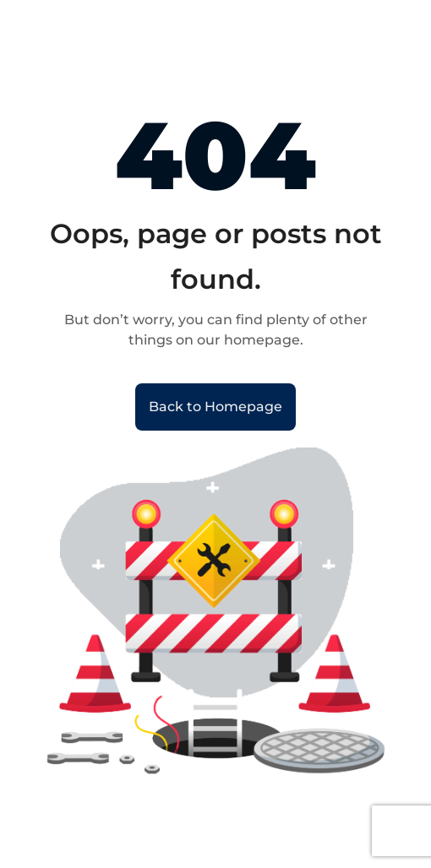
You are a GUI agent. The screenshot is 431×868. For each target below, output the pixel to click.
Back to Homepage (215, 407)
